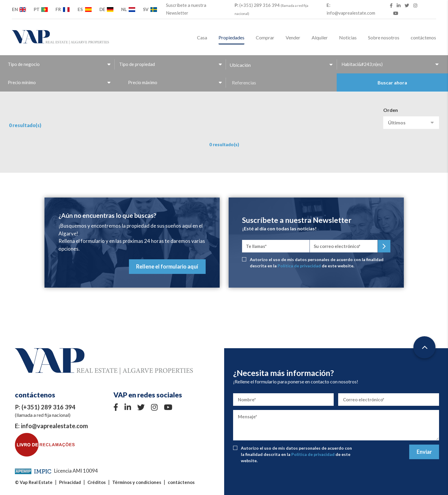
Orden (391, 110)
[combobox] (59, 64)
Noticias (348, 37)
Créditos (97, 482)
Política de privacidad (299, 266)
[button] (281, 65)
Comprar (265, 37)
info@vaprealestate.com (351, 9)
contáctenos (423, 37)
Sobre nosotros (384, 37)
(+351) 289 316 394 (271, 9)
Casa (202, 37)
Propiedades (231, 37)
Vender (293, 37)
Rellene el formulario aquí (167, 266)
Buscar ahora (392, 82)
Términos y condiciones (137, 482)
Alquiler (320, 37)
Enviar (424, 452)
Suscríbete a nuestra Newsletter (186, 9)
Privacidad (70, 482)
